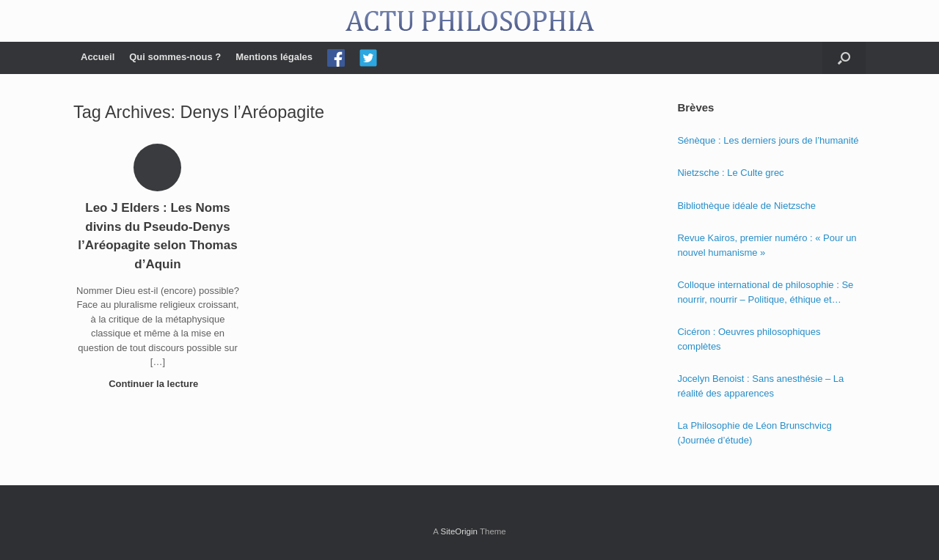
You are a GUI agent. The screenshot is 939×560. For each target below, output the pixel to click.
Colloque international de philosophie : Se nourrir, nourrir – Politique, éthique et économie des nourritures (765, 293)
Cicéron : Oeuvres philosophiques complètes (749, 339)
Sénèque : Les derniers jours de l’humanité (768, 140)
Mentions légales (274, 57)
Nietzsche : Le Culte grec (730, 173)
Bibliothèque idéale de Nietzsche (746, 206)
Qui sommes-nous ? (175, 57)
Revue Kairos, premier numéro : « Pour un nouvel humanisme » (767, 245)
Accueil (98, 57)
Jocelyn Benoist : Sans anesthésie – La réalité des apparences (760, 386)
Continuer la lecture (158, 384)
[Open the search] (844, 58)
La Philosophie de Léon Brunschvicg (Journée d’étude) (754, 433)
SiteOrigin (459, 531)
